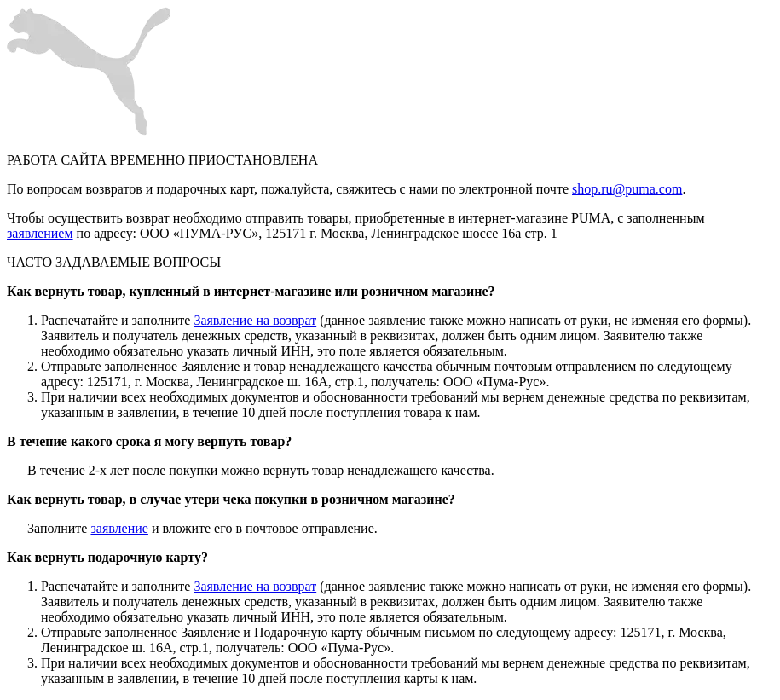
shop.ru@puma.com (627, 189)
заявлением (40, 233)
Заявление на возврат (255, 320)
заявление (119, 528)
